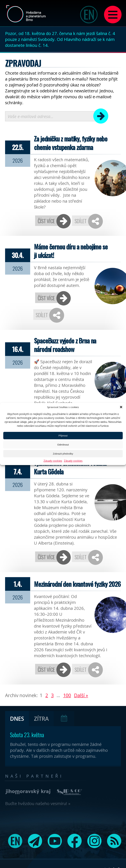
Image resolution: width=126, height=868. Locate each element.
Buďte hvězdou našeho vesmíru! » (38, 803)
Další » (81, 695)
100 (67, 695)
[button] (121, 407)
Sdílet (81, 221)
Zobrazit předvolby (63, 454)
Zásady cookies (53, 461)
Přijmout (63, 436)
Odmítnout (63, 445)
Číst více (46, 221)
